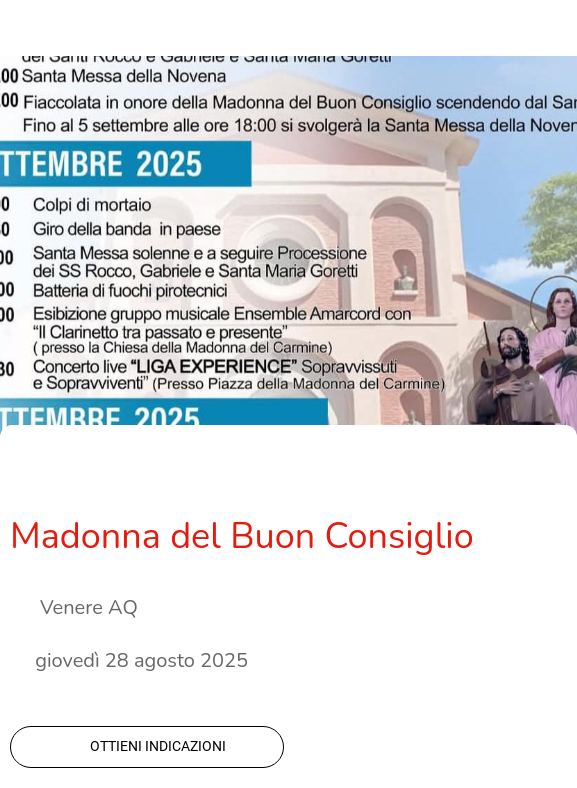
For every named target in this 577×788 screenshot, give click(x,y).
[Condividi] (447, 475)
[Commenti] (543, 475)
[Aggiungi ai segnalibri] (495, 475)
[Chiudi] (28, 28)
